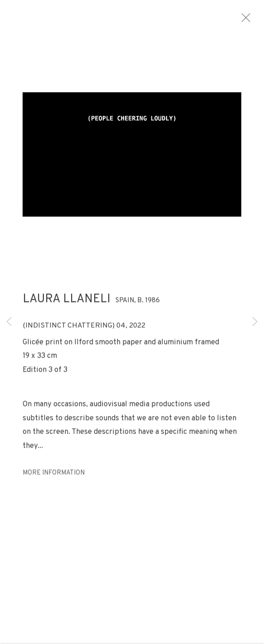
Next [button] (255, 322)
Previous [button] (9, 322)
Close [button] (254, 20)
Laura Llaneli (67, 304)
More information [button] (54, 478)
